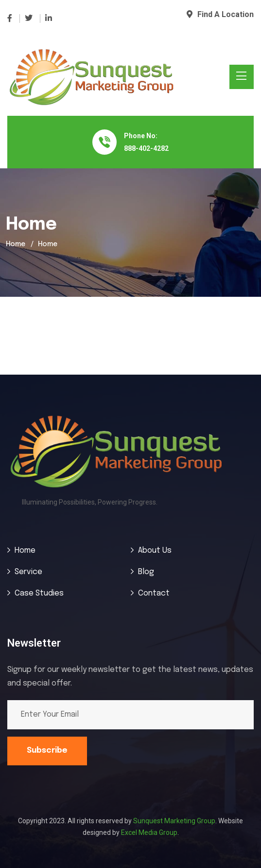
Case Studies (39, 593)
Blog (146, 572)
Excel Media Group (149, 832)
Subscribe (47, 750)
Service (28, 572)
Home (16, 244)
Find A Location (220, 14)
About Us (155, 551)
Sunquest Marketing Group (174, 821)
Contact (154, 593)
